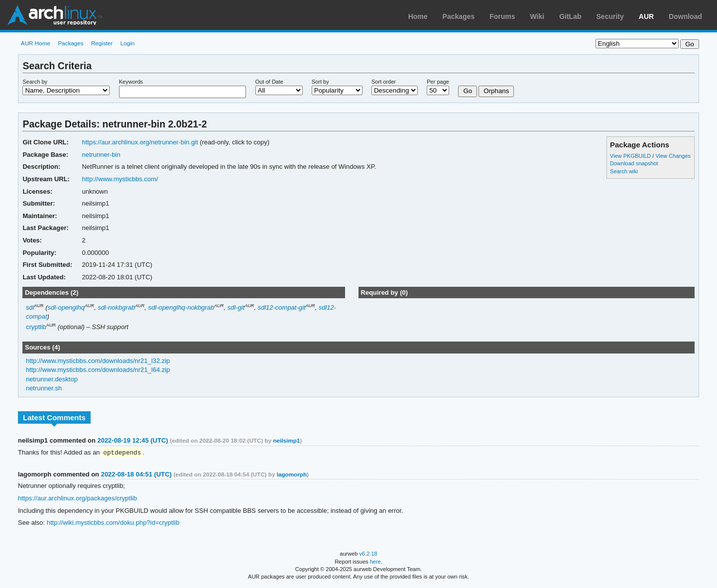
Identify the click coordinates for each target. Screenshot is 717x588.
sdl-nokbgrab (116, 307)
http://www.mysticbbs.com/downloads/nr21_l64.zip (98, 370)
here (375, 562)
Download (685, 16)
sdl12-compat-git (281, 307)
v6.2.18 (368, 554)
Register (102, 43)
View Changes (673, 156)
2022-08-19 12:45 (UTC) (132, 440)
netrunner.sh (44, 388)
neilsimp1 (286, 440)
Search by (35, 82)
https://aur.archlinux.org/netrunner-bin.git (140, 142)
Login (128, 43)
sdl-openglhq (66, 307)
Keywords (131, 82)
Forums (502, 16)
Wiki (538, 16)
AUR (646, 16)
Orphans (496, 91)
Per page (438, 82)
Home (418, 16)
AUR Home (36, 43)
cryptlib (36, 327)
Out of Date (269, 82)
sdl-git (236, 307)
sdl (30, 307)
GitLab (570, 16)
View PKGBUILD (631, 156)
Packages (459, 16)
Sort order (384, 82)
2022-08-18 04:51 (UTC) (136, 475)
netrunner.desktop (52, 379)
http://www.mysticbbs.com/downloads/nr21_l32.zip (98, 361)
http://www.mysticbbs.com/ (120, 179)
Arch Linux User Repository (55, 15)
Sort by (320, 82)
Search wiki (624, 171)
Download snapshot (634, 163)
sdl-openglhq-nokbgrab (181, 307)
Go (468, 91)
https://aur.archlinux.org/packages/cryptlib (77, 499)
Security (610, 16)
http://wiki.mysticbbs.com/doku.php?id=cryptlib (113, 523)
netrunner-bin (101, 155)
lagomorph (292, 475)
